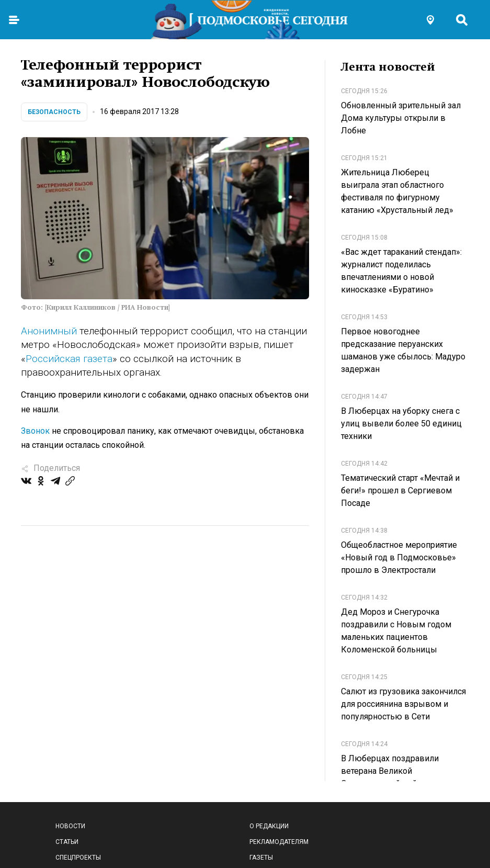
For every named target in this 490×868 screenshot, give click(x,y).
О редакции (269, 826)
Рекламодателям (279, 842)
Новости (70, 826)
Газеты (261, 858)
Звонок (35, 431)
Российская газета (69, 359)
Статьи (67, 842)
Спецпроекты (78, 858)
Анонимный (49, 331)
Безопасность (54, 112)
